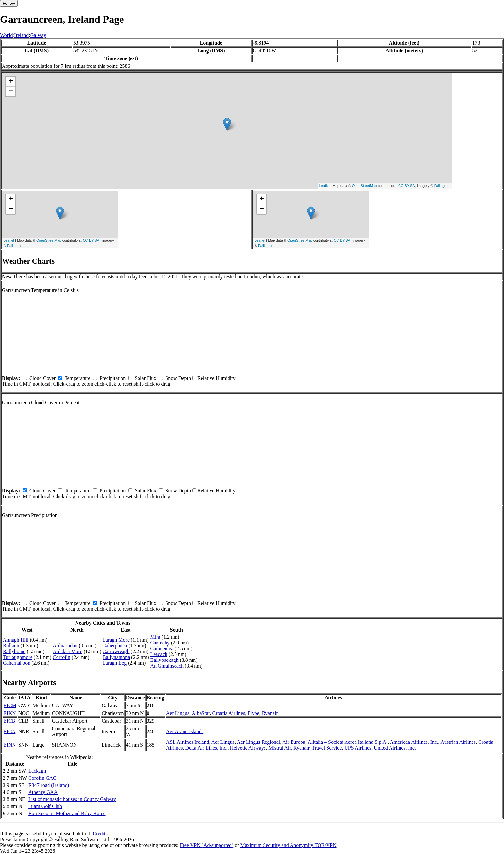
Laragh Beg (115, 663)
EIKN (10, 713)
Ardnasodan (65, 646)
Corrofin (62, 657)
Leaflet (324, 186)
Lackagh (37, 771)
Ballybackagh (164, 660)
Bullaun (11, 646)
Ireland (21, 35)
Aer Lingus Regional (258, 742)
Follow (9, 3)
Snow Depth (178, 378)
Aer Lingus (178, 713)
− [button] (11, 92)
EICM (10, 705)
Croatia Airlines (229, 713)
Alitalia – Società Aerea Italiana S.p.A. (348, 742)
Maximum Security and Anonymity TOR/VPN (288, 845)
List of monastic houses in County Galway (72, 799)
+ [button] (11, 82)
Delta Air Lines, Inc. (206, 748)
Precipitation (113, 378)
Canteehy (160, 643)
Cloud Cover (42, 378)
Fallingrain (442, 186)
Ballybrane (14, 651)
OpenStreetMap (364, 186)
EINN (10, 745)
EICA (9, 731)
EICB (9, 721)
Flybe (253, 713)
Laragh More (116, 640)
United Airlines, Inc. (395, 748)
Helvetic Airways (248, 748)
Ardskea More (67, 651)
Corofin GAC (42, 778)
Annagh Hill (16, 640)
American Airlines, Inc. (414, 742)
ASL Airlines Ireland (188, 742)
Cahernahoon (17, 663)
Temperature (78, 378)
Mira (155, 637)
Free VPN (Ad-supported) (207, 845)
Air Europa (294, 742)
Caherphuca (115, 646)
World (6, 35)
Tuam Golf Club (45, 806)
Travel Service (327, 748)
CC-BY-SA (407, 186)
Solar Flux (145, 378)
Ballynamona (116, 657)
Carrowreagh (116, 651)
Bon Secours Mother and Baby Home (67, 813)
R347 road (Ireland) (49, 785)
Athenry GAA (43, 792)
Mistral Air (280, 748)
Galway (38, 35)
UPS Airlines (358, 748)
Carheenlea (162, 648)
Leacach (159, 654)
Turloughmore (18, 657)
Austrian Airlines (458, 742)
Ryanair (270, 713)
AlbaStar (201, 713)
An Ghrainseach (167, 666)
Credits (100, 834)
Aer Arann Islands (185, 731)
